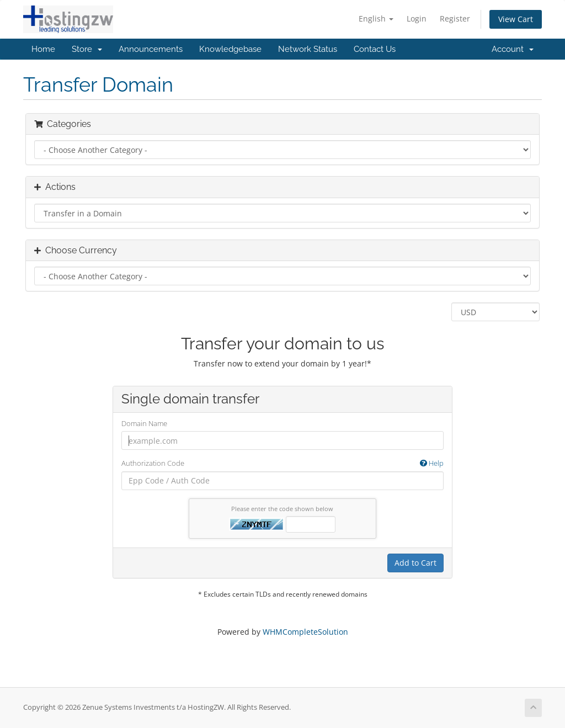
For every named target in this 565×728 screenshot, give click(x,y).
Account (513, 49)
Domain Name (144, 423)
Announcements (151, 49)
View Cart (516, 19)
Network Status (308, 49)
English (376, 18)
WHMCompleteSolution (305, 632)
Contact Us (375, 49)
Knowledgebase (230, 49)
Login (417, 18)
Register (455, 18)
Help (432, 463)
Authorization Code (283, 463)
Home (43, 49)
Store (87, 49)
